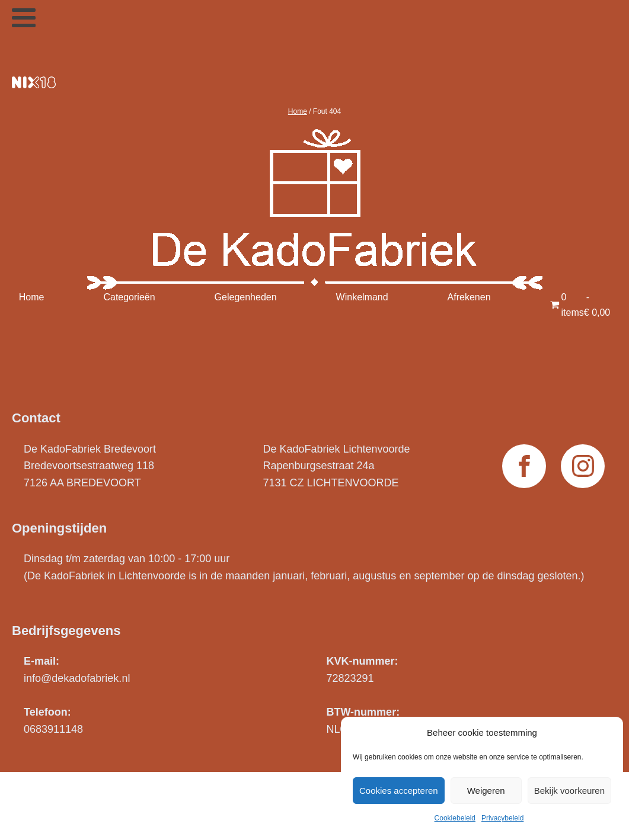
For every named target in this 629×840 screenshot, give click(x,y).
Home (298, 111)
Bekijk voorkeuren (569, 791)
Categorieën (129, 297)
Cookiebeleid (455, 818)
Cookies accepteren (399, 791)
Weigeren (486, 791)
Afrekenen (469, 297)
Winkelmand (362, 297)
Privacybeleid (502, 818)
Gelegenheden (246, 297)
